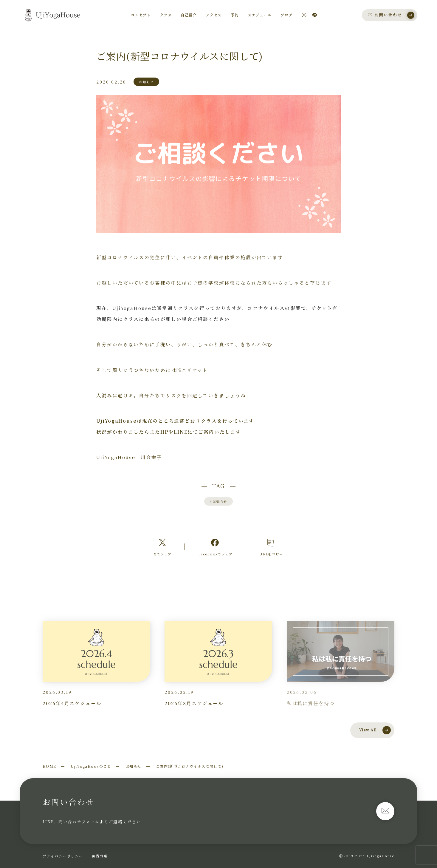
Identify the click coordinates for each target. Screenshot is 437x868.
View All (375, 730)
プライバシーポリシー (63, 856)
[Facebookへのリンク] (215, 547)
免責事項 (100, 856)
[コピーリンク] (271, 547)
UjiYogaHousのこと (91, 766)
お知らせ (218, 501)
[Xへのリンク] (163, 547)
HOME (49, 766)
